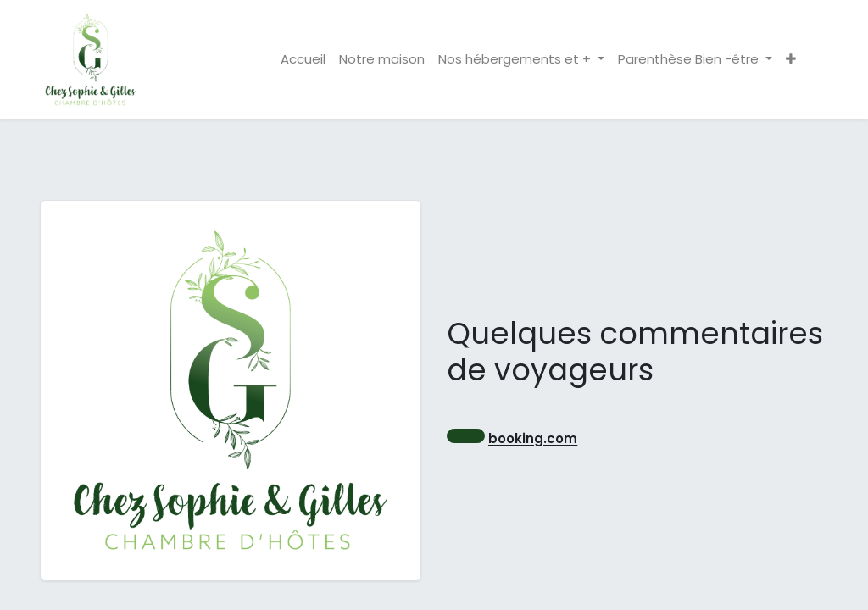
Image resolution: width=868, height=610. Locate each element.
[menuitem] (303, 60)
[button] (791, 60)
